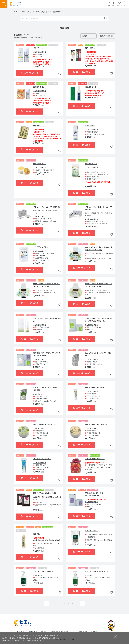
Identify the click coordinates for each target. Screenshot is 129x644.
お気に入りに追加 (60, 74)
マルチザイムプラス (41, 247)
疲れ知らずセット (40, 87)
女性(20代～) (58, 12)
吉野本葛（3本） (39, 126)
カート (125, 5)
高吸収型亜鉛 (90, 126)
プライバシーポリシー (80, 631)
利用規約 (44, 631)
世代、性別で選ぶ (42, 12)
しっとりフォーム (92, 531)
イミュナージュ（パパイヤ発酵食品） (47, 207)
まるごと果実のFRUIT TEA (95, 459)
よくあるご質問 (19, 631)
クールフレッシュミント (42, 459)
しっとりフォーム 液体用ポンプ (97, 571)
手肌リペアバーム (40, 164)
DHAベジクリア (91, 164)
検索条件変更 (105, 36)
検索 (109, 5)
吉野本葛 (36, 534)
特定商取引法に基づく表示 (60, 631)
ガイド (113, 5)
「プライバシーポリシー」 (29, 641)
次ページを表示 (83, 603)
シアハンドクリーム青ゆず (95, 388)
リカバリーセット (40, 48)
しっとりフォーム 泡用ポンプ (44, 571)
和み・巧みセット (92, 48)
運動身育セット (91, 87)
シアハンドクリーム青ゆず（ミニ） (46, 425)
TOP (16, 12)
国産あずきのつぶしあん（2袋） (45, 493)
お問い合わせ (33, 631)
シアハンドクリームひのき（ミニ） (98, 425)
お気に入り (119, 5)
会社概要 (94, 631)
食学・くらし (27, 12)
